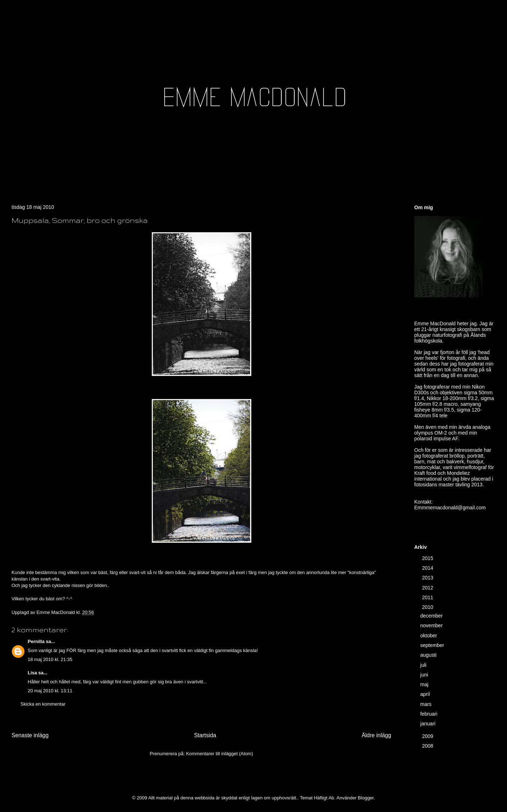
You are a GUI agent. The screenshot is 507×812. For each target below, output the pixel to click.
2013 (428, 578)
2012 (428, 588)
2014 (428, 568)
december (432, 616)
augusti (429, 655)
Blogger (366, 798)
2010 (428, 607)
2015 (428, 558)
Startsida (205, 735)
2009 (428, 736)
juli (424, 665)
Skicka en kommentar (43, 704)
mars (427, 704)
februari (430, 714)
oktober (430, 636)
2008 (428, 746)
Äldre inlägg (376, 735)
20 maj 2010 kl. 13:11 (50, 691)
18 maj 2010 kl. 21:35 (50, 659)
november (432, 625)
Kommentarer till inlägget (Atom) (219, 754)
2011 (428, 597)
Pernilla (36, 641)
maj (425, 684)
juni (425, 675)
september (433, 645)
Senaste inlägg (30, 735)
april (426, 694)
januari (429, 724)
